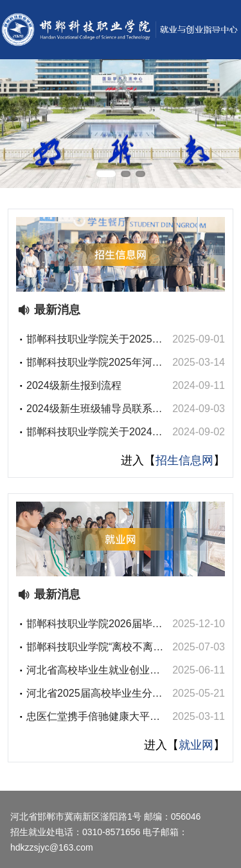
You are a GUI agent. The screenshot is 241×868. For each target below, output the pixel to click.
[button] (106, 174)
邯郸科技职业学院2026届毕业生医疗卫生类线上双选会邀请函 (94, 625)
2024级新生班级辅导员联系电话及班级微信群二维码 (94, 410)
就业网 (196, 745)
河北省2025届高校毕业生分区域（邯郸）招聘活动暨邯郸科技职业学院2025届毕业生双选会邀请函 (94, 694)
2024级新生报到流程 (74, 385)
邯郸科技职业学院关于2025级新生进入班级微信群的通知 (94, 340)
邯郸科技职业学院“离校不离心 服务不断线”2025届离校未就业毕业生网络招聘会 (96, 648)
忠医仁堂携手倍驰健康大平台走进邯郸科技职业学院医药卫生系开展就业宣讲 (93, 718)
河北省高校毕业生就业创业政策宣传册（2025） (93, 671)
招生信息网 (184, 460)
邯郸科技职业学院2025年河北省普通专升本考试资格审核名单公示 (94, 363)
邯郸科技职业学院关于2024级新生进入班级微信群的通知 (94, 433)
